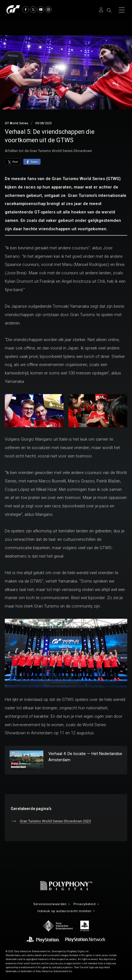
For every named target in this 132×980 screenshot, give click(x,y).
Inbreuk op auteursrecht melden (64, 911)
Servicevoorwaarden (50, 904)
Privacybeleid (85, 904)
